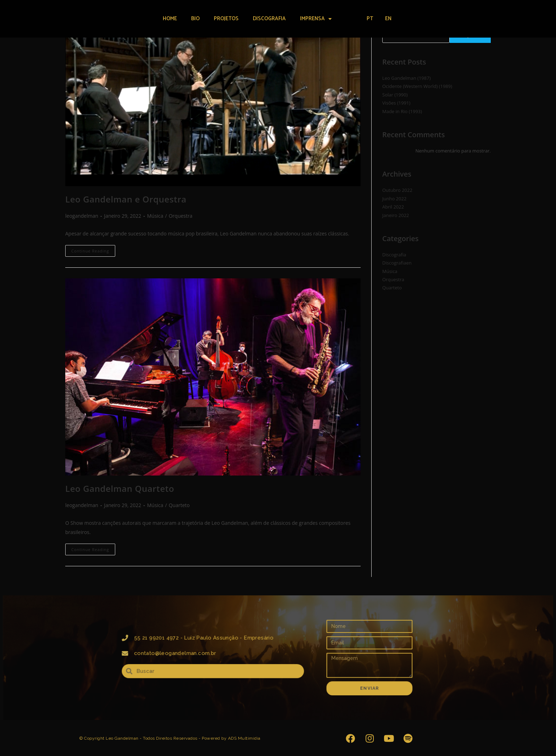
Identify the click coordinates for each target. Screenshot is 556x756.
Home (170, 19)
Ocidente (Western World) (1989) (417, 86)
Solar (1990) (395, 95)
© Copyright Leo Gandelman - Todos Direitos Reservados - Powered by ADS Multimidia (170, 738)
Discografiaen (397, 263)
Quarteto (179, 505)
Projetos (226, 19)
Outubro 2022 (397, 190)
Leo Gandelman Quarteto (120, 488)
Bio (195, 19)
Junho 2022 (394, 199)
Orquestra (181, 216)
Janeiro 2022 (396, 215)
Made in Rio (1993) (402, 111)
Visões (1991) (396, 103)
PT (370, 19)
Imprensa (316, 19)
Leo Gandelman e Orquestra (126, 199)
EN (388, 19)
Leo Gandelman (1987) (406, 78)
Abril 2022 (393, 207)
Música (155, 216)
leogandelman (82, 216)
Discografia (269, 19)
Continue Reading (93, 249)
